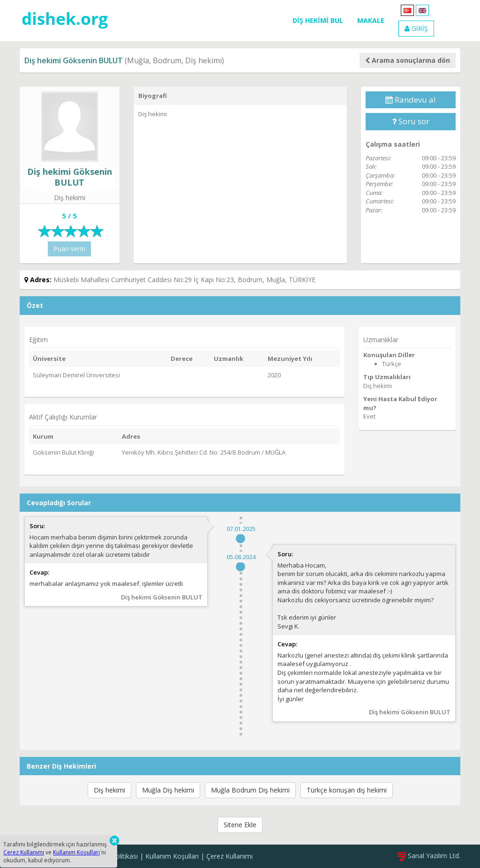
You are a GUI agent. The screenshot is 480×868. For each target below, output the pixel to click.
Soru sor (411, 121)
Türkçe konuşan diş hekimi (347, 790)
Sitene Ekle (240, 825)
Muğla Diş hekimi (168, 790)
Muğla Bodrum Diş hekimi (250, 790)
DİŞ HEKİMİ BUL (318, 20)
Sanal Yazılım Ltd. (429, 856)
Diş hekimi (109, 790)
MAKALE (371, 20)
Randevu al (411, 100)
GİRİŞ (416, 28)
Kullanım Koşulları (172, 856)
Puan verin (69, 249)
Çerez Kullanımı (229, 856)
